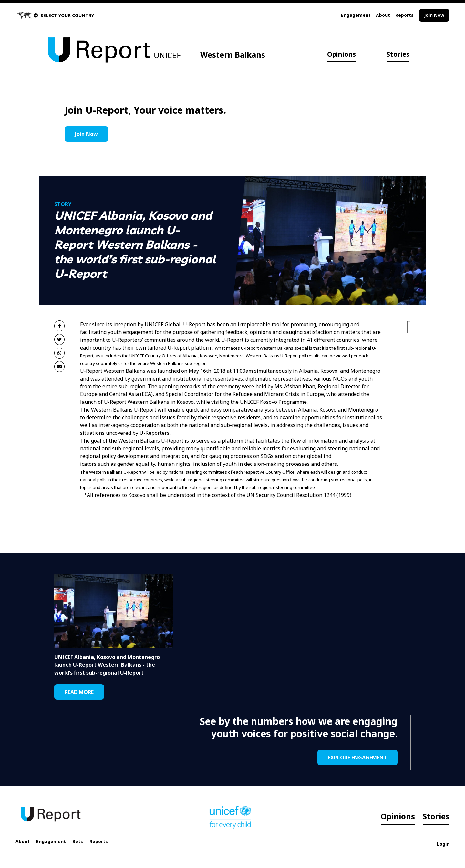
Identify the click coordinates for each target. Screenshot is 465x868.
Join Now (434, 15)
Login (443, 844)
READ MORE (79, 692)
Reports (404, 15)
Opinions (341, 54)
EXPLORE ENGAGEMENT (357, 758)
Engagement (356, 15)
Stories (398, 54)
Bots (78, 841)
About (383, 15)
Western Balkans (233, 54)
